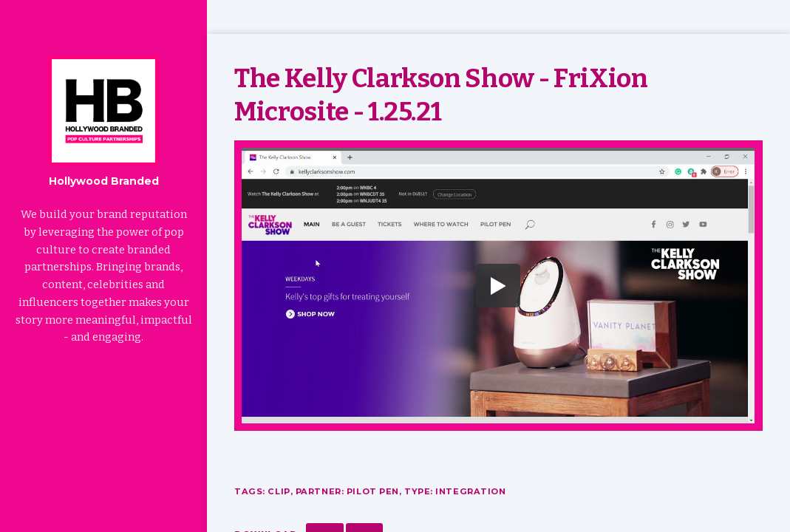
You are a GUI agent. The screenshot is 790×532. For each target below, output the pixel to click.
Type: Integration (455, 491)
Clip (279, 491)
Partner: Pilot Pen (347, 491)
